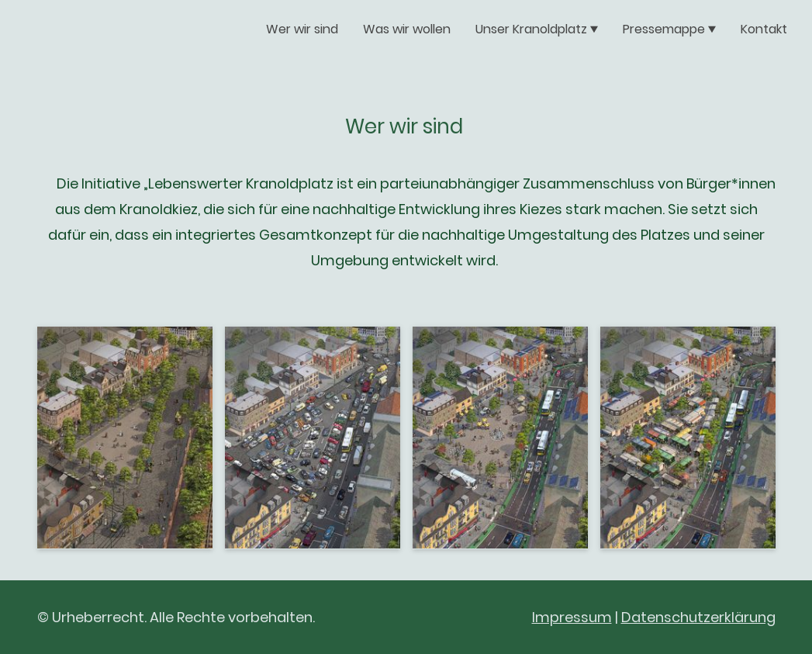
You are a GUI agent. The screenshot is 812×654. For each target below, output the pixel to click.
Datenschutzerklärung (698, 617)
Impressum (572, 617)
